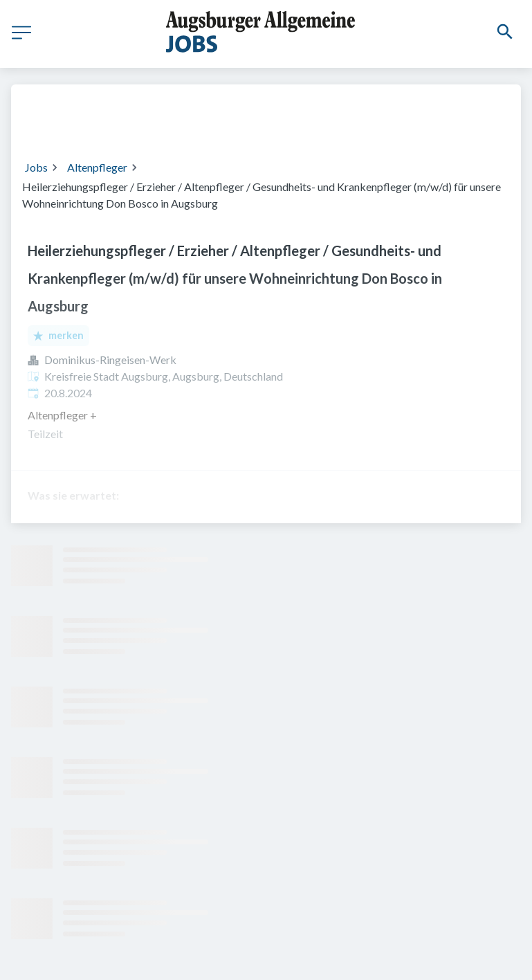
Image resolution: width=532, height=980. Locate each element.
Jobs (36, 167)
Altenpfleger (97, 167)
